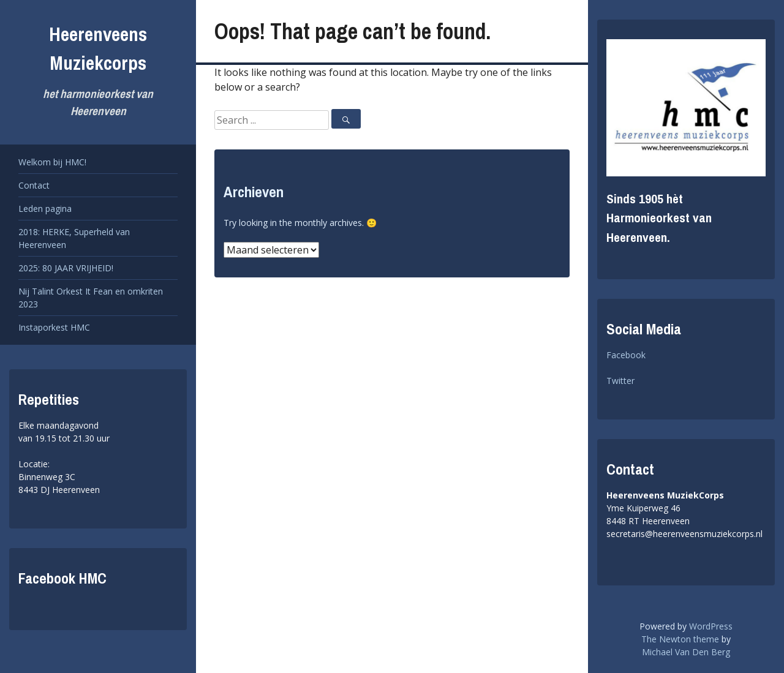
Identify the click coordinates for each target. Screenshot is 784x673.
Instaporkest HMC (54, 327)
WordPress (711, 626)
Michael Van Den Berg (686, 652)
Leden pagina (45, 209)
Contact (34, 185)
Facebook (626, 355)
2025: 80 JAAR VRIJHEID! (66, 268)
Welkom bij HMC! (52, 162)
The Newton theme (680, 639)
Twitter (620, 381)
